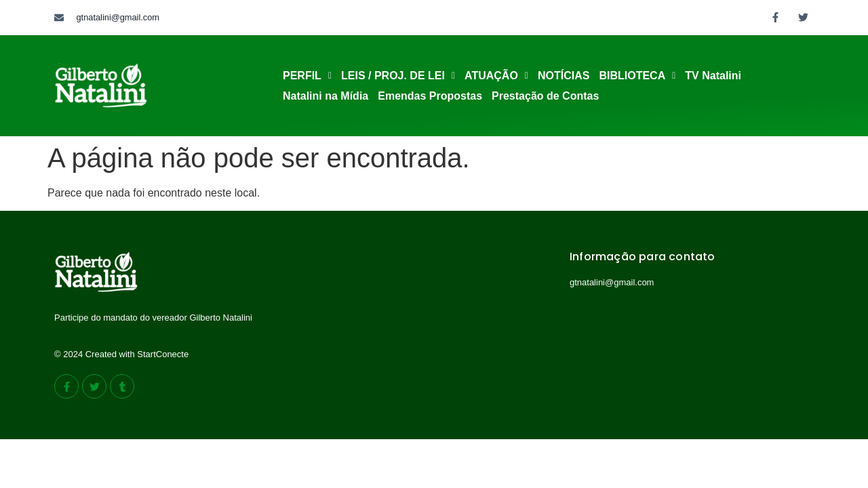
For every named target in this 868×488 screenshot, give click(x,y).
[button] (307, 76)
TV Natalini (713, 76)
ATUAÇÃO (496, 76)
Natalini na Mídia (325, 96)
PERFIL (307, 76)
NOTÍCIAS (564, 76)
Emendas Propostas (430, 96)
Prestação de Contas (545, 96)
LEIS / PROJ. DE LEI (398, 76)
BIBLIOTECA (637, 76)
